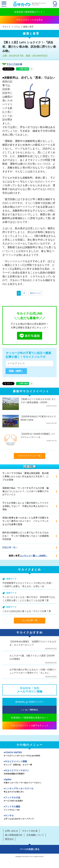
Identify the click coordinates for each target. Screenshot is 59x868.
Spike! (29, 781)
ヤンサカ (29, 817)
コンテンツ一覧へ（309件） (34, 556)
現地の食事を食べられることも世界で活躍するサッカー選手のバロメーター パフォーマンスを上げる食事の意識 (25, 521)
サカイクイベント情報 (29, 763)
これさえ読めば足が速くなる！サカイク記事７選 (27, 611)
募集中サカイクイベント (31, 391)
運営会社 (9, 839)
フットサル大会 (29, 799)
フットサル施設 (29, 808)
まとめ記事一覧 (30, 620)
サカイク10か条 (14, 64)
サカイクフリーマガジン (29, 772)
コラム (17, 27)
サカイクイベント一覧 (30, 456)
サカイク (6, 27)
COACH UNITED (29, 754)
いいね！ (29, 710)
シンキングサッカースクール (29, 790)
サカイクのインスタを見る (30, 20)
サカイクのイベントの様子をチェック (30, 725)
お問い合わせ (11, 831)
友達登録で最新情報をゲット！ (30, 12)
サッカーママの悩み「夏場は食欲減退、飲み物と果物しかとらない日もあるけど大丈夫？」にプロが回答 (25, 476)
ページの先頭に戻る (30, 849)
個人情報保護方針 (14, 835)
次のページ (35, 293)
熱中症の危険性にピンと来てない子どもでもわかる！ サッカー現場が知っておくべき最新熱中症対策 (25, 536)
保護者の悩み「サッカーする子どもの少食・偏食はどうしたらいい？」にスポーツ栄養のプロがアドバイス (25, 491)
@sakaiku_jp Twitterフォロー (29, 702)
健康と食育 (28, 27)
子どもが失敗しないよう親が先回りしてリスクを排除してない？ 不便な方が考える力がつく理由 (25, 506)
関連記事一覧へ (10, 547)
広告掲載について (35, 835)
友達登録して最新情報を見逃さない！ (30, 718)
